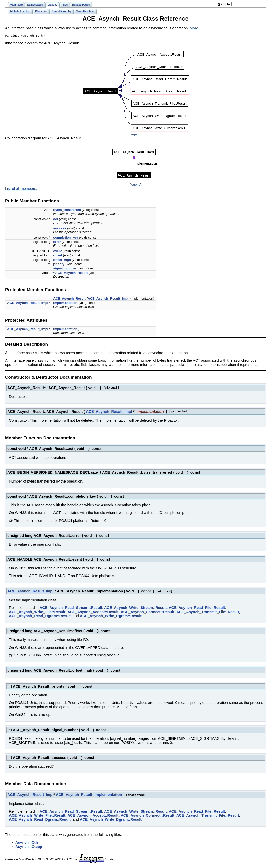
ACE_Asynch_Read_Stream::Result (71, 608)
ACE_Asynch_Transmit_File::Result (208, 612)
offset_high (62, 260)
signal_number (65, 269)
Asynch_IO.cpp (29, 847)
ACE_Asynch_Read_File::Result (197, 608)
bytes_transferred (67, 210)
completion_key (66, 238)
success (60, 229)
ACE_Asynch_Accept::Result (93, 612)
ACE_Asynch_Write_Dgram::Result (111, 616)
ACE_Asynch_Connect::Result (147, 612)
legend (135, 135)
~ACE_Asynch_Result (70, 273)
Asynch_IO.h (27, 842)
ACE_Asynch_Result (69, 299)
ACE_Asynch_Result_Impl (108, 299)
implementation (65, 303)
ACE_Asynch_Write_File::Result (37, 612)
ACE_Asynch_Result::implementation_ (90, 795)
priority (59, 265)
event (57, 251)
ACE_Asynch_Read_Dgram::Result (40, 616)
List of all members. (21, 189)
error (57, 242)
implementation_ (66, 329)
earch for (224, 4)
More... (196, 28)
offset (58, 256)
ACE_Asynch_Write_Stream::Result (135, 608)
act (56, 220)
